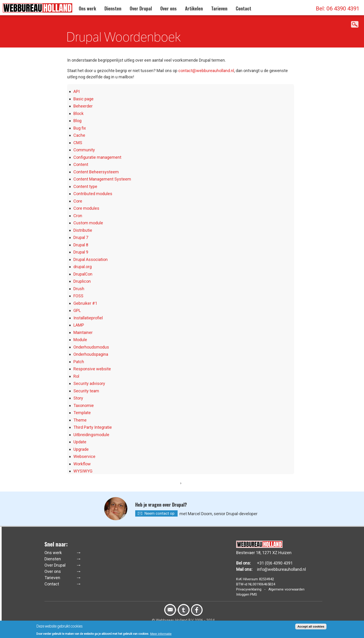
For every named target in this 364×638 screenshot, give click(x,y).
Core (78, 201)
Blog (77, 121)
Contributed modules (93, 194)
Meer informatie (161, 635)
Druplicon (82, 281)
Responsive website (92, 369)
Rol (76, 376)
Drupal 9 (81, 252)
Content (81, 164)
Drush (79, 289)
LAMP (79, 325)
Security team (86, 391)
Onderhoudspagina (91, 354)
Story (78, 398)
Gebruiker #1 (85, 303)
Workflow (82, 464)
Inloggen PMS (247, 594)
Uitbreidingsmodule (91, 435)
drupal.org (83, 267)
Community (84, 150)
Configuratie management (97, 157)
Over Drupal (141, 8)
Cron (78, 216)
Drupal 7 (81, 237)
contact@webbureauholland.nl (206, 71)
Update (80, 442)
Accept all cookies (311, 627)
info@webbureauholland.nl (281, 569)
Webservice (84, 456)
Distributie (83, 230)
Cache (79, 135)
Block (78, 113)
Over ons (168, 8)
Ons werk (87, 8)
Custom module (88, 223)
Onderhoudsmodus (91, 347)
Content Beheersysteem (96, 172)
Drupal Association (91, 259)
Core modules (86, 208)
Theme (80, 420)
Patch (79, 362)
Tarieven (219, 8)
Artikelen (194, 8)
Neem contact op (159, 513)
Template (82, 413)
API (77, 91)
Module (80, 340)
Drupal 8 (81, 245)
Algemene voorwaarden (286, 589)
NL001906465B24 (262, 584)
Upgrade (81, 449)
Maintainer (83, 332)
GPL (77, 310)
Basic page (83, 99)
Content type (85, 186)
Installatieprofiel (88, 318)
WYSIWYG (83, 471)
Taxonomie (84, 405)
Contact (243, 8)
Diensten (113, 8)
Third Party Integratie (93, 427)
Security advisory (89, 383)
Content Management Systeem (102, 179)
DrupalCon (83, 274)
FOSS (78, 296)
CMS (78, 143)
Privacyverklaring (249, 589)
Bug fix (80, 128)
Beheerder (83, 106)
